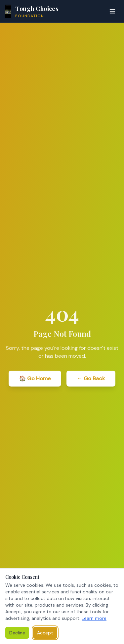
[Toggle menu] (112, 11)
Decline (17, 633)
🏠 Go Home (35, 378)
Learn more (94, 618)
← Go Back (91, 378)
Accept (45, 633)
